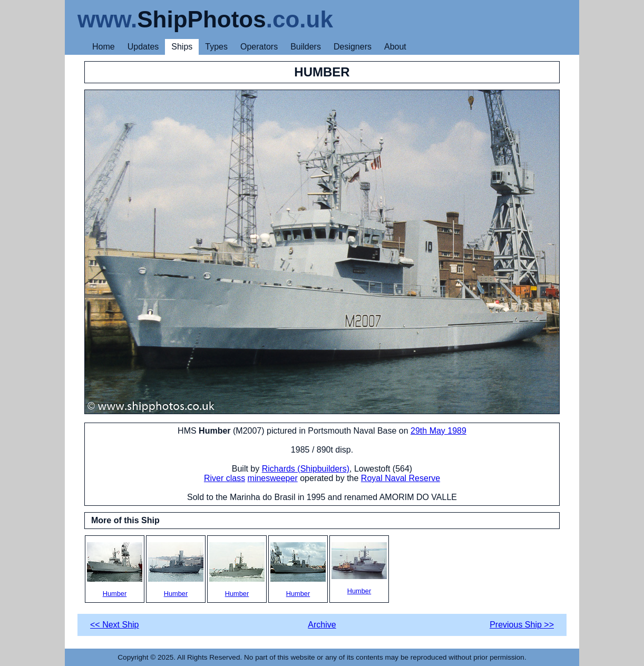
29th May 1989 (438, 431)
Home (104, 47)
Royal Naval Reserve (401, 478)
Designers (353, 47)
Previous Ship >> (522, 625)
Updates (143, 47)
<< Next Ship (115, 625)
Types (216, 47)
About (395, 47)
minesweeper (273, 478)
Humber (115, 570)
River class (225, 478)
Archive (322, 625)
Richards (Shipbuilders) (306, 469)
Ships (182, 47)
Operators (259, 47)
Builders (306, 47)
